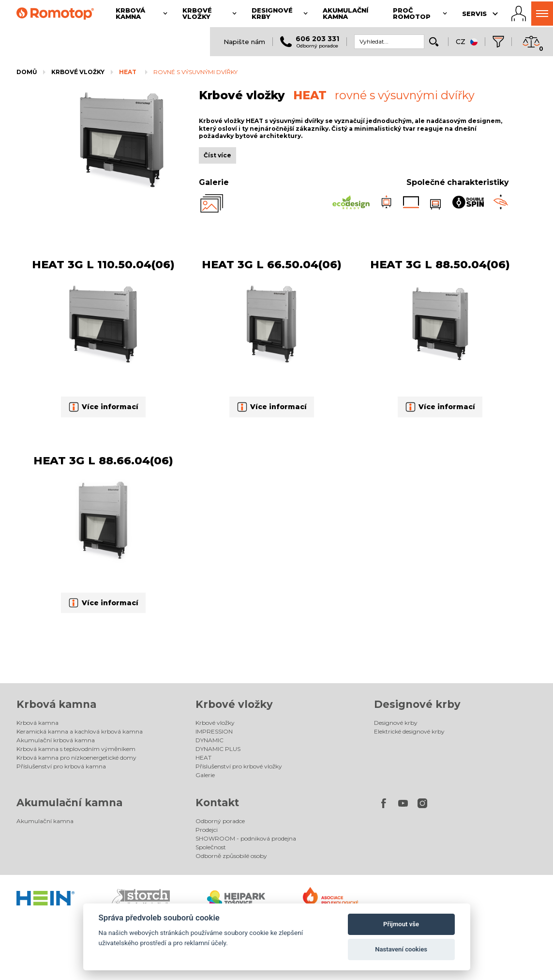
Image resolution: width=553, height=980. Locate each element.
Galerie (205, 775)
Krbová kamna (56, 704)
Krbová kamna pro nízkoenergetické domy (76, 758)
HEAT (128, 72)
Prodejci (207, 830)
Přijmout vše (401, 924)
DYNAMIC (209, 740)
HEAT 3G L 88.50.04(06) (440, 264)
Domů (27, 72)
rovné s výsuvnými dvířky (195, 72)
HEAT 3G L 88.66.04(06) (103, 460)
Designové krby (417, 704)
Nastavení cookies (401, 949)
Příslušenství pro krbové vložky (239, 766)
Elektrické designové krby (409, 731)
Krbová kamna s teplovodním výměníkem (76, 749)
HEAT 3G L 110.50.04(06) (103, 264)
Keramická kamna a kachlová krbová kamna (80, 731)
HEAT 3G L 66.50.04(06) (272, 264)
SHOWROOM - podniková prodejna (246, 838)
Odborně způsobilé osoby (231, 856)
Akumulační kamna (69, 803)
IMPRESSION (214, 731)
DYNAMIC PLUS (218, 749)
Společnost (211, 847)
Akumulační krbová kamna (56, 740)
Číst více (217, 155)
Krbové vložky (78, 72)
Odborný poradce (220, 821)
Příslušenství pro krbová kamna (61, 766)
